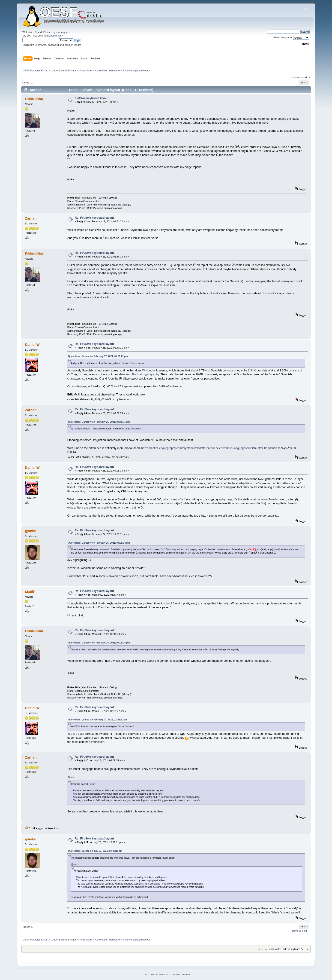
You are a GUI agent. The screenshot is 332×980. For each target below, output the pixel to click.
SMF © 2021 (165, 975)
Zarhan (31, 218)
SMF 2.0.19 (151, 975)
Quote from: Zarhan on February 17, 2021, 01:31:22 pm (98, 356)
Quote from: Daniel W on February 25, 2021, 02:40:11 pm (99, 422)
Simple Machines (182, 975)
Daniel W (32, 345)
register (65, 32)
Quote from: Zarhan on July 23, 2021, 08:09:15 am (95, 851)
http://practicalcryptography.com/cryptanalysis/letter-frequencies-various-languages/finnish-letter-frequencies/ (211, 448)
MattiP (30, 592)
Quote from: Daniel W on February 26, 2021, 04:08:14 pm (99, 543)
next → (306, 77)
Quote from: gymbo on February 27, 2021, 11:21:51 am (98, 720)
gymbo (31, 531)
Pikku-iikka (34, 99)
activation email (52, 36)
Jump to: (263, 949)
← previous (295, 77)
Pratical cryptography (146, 374)
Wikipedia (148, 371)
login (55, 32)
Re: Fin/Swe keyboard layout (94, 218)
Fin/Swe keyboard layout (92, 98)
